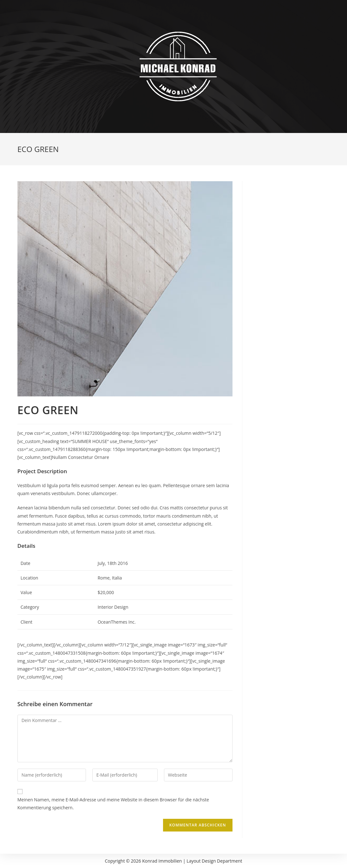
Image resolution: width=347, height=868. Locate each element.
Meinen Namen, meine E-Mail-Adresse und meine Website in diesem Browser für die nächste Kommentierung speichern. (113, 804)
